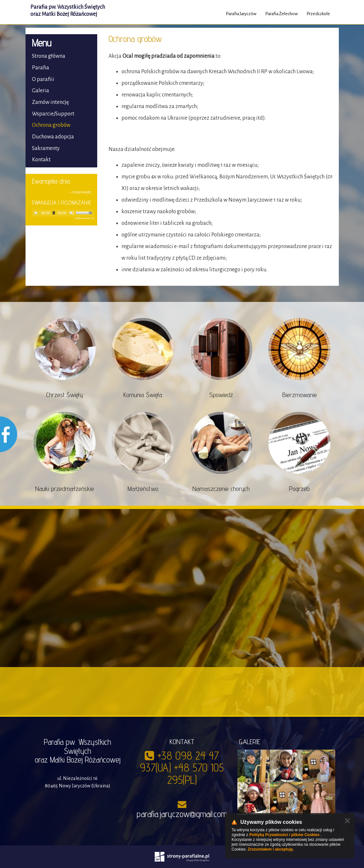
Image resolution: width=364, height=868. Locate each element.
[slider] (54, 213)
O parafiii (43, 79)
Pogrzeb (299, 489)
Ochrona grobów (51, 125)
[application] (63, 213)
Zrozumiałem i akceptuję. (271, 849)
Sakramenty (46, 148)
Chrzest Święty (64, 395)
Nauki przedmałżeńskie (65, 489)
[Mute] (72, 213)
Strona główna (49, 56)
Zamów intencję (50, 102)
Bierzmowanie (300, 395)
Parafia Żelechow (281, 14)
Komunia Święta (143, 395)
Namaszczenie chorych (221, 489)
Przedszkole (318, 14)
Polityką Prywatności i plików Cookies (284, 835)
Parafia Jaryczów (241, 14)
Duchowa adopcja (53, 137)
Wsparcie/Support (53, 114)
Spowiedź (221, 395)
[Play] (36, 213)
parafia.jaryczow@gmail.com (182, 814)
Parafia (41, 68)
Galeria (41, 91)
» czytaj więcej (80, 192)
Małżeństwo (143, 489)
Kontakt (41, 160)
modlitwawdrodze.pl (84, 218)
